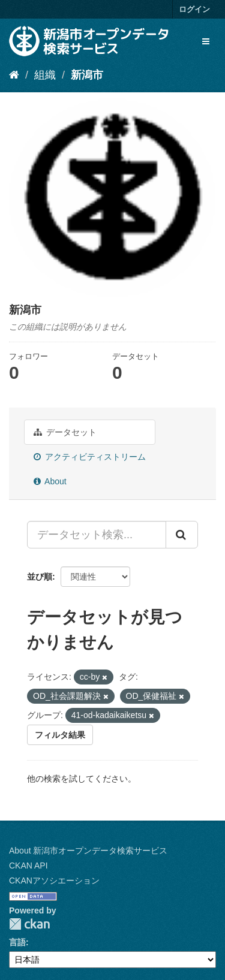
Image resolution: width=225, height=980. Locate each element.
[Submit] (182, 535)
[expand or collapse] (206, 41)
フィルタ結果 (60, 735)
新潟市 (87, 75)
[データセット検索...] (97, 535)
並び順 (40, 577)
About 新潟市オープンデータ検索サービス (88, 851)
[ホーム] (14, 75)
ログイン (194, 9)
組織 (45, 75)
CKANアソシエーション (54, 881)
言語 (17, 942)
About (50, 481)
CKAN (29, 924)
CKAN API (28, 866)
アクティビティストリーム (90, 457)
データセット (65, 432)
